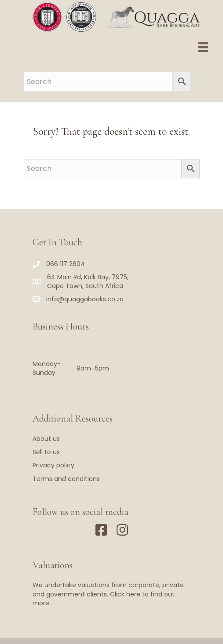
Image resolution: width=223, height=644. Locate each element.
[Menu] (203, 47)
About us (46, 439)
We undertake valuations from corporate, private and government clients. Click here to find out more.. (108, 594)
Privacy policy (53, 465)
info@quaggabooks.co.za (85, 299)
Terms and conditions (66, 479)
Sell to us (46, 452)
